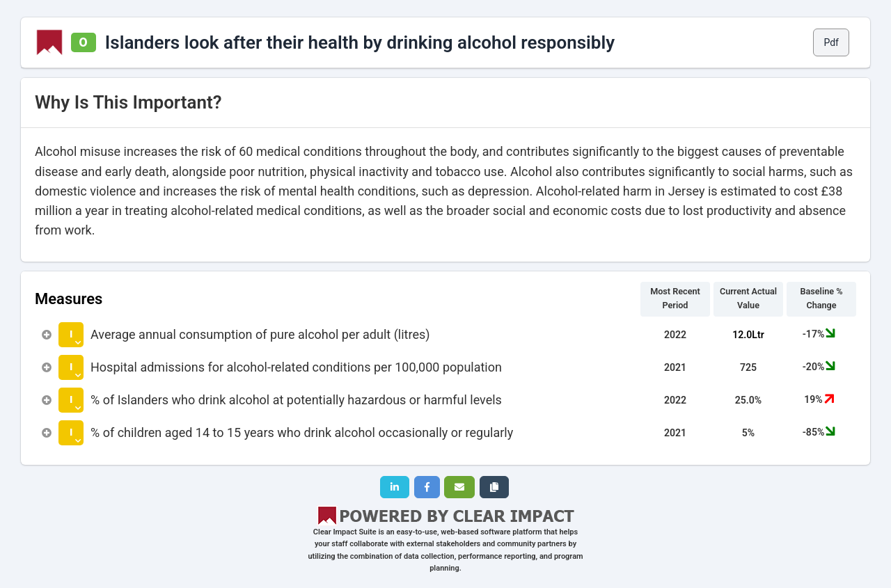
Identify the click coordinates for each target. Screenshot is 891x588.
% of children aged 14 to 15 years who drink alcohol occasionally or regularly (302, 432)
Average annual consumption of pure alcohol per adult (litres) (260, 334)
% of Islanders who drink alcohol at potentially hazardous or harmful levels (296, 400)
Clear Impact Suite (345, 532)
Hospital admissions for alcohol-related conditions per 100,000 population (296, 367)
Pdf (831, 42)
